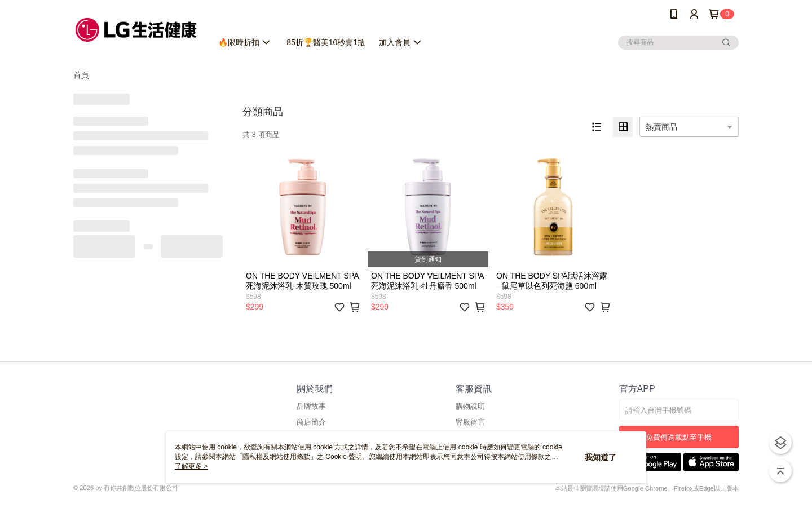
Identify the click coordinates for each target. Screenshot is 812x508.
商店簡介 (311, 422)
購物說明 (470, 406)
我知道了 (601, 457)
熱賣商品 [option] (661, 127)
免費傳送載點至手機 (679, 437)
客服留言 (470, 422)
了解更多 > (191, 466)
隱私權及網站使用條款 (276, 457)
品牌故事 (311, 406)
